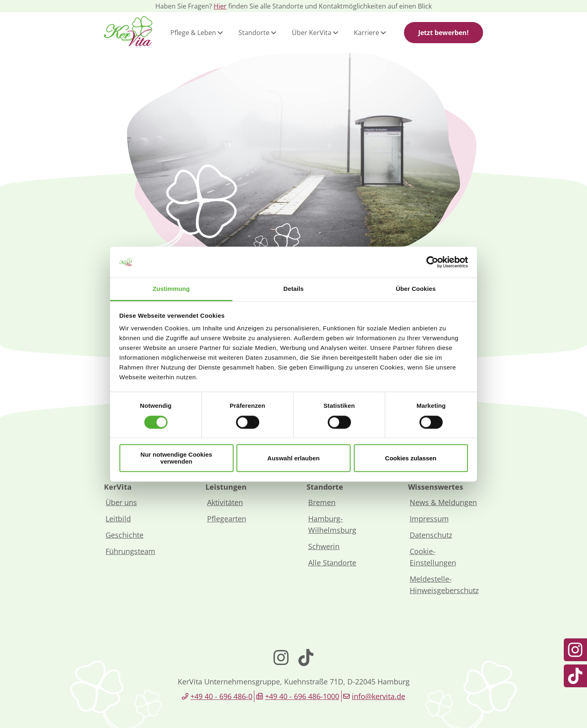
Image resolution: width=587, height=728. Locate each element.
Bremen (322, 502)
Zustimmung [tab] (171, 289)
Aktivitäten (225, 502)
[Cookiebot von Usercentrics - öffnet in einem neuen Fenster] (432, 262)
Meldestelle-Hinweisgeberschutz (444, 585)
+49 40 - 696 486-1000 (302, 696)
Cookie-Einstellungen (433, 557)
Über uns (121, 502)
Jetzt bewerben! (444, 33)
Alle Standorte (332, 563)
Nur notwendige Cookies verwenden (177, 458)
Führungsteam (130, 551)
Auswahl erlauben (293, 458)
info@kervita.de (378, 696)
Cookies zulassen (411, 458)
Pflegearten (227, 519)
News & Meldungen (443, 502)
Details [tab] (293, 289)
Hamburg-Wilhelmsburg (332, 524)
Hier (220, 6)
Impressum (429, 519)
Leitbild (118, 519)
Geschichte (125, 535)
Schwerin (324, 546)
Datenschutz (431, 535)
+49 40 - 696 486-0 (221, 696)
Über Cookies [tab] (416, 289)
